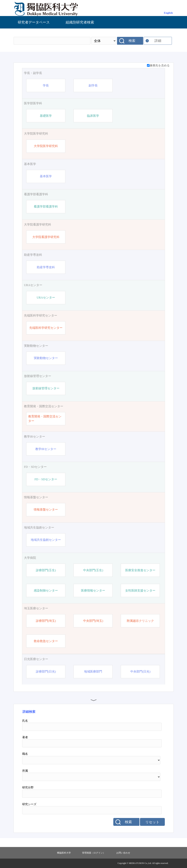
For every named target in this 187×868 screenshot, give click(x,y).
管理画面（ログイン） (94, 853)
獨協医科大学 (64, 853)
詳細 (158, 41)
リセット (152, 822)
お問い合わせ (123, 853)
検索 (132, 41)
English (168, 13)
